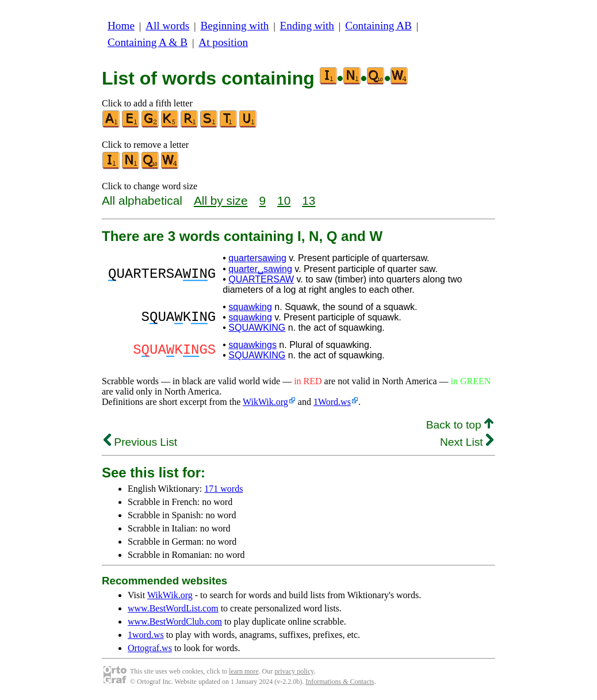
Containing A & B (148, 42)
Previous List (140, 442)
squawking (250, 307)
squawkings (252, 345)
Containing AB (378, 26)
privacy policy (294, 671)
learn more (244, 671)
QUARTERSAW (261, 279)
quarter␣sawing (260, 269)
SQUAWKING (257, 328)
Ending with (307, 26)
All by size (221, 200)
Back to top (460, 425)
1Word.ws (332, 402)
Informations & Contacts (340, 682)
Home (121, 26)
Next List (467, 442)
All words (167, 26)
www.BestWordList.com (173, 608)
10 (284, 200)
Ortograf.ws (150, 648)
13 (309, 200)
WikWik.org (265, 402)
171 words (223, 489)
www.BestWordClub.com (175, 621)
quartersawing (257, 258)
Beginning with (235, 26)
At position (223, 42)
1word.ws (146, 635)
